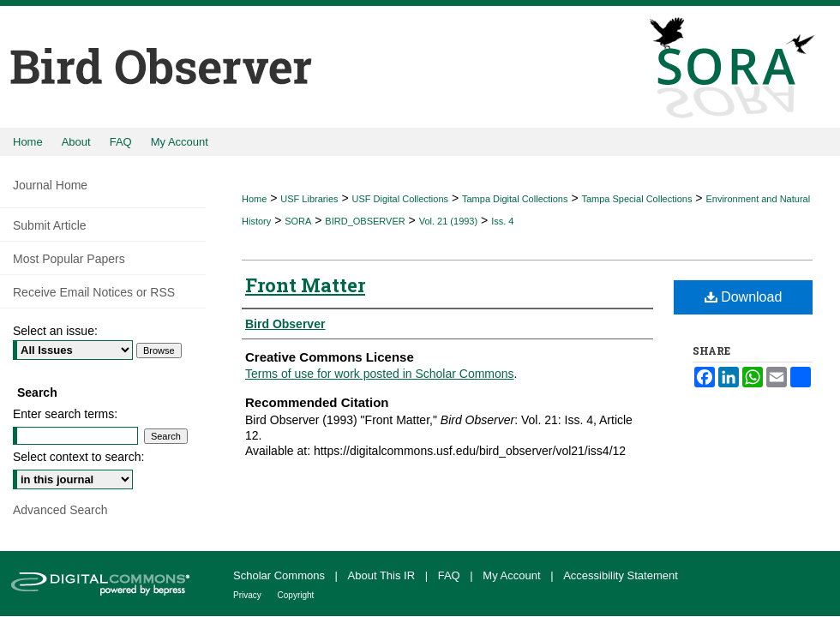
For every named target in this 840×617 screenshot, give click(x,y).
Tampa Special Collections (636, 199)
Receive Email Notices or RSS (94, 292)
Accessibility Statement (621, 575)
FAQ (451, 575)
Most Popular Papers (69, 259)
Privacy (249, 595)
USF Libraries (309, 199)
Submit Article (50, 225)
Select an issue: (55, 331)
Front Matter (305, 285)
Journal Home (50, 185)
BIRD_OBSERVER (365, 221)
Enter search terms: (65, 414)
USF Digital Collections (400, 199)
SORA (298, 221)
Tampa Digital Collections (515, 199)
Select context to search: (78, 457)
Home (254, 199)
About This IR (383, 575)
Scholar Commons (281, 575)
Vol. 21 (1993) (449, 221)
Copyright (296, 595)
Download (744, 297)
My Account (513, 575)
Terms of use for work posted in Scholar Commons (380, 374)
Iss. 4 (502, 221)
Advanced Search (60, 510)
